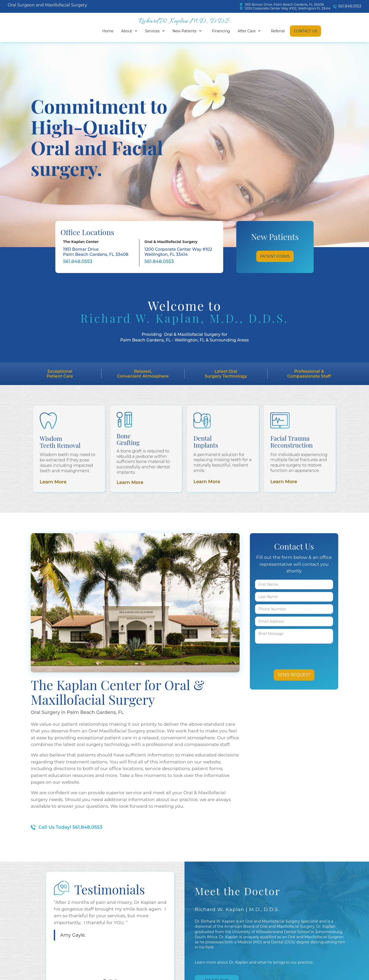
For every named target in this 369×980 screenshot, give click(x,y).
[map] (285, 4)
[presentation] (285, 654)
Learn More (53, 482)
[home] (184, 22)
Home (108, 31)
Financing (221, 31)
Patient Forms (275, 256)
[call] (346, 6)
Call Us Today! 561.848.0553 (70, 827)
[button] (130, 31)
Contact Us (305, 31)
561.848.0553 (78, 261)
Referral (278, 31)
